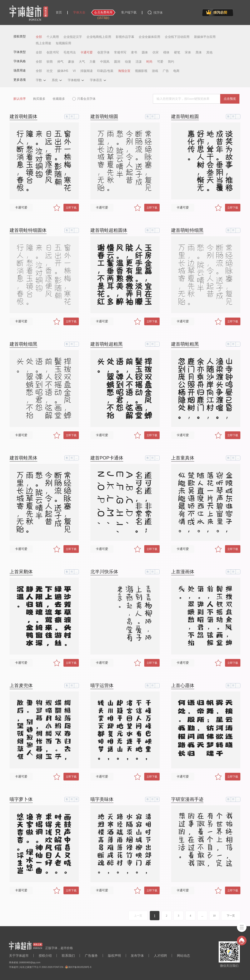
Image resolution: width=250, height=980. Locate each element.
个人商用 (53, 37)
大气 (82, 62)
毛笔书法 (70, 52)
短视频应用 (63, 43)
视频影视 (141, 71)
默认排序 (20, 99)
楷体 (166, 52)
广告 (166, 71)
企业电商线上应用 (99, 37)
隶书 (134, 52)
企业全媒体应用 (149, 37)
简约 (171, 62)
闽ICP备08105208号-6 (80, 967)
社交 (50, 71)
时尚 (149, 62)
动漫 (128, 62)
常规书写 (120, 52)
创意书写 (53, 52)
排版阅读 (87, 71)
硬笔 (177, 52)
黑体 (199, 52)
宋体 (188, 52)
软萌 (50, 62)
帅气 (60, 62)
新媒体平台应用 (205, 37)
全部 (39, 37)
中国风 (105, 62)
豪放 (71, 62)
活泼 (139, 62)
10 (214, 916)
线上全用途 (43, 43)
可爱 (160, 62)
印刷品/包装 (105, 71)
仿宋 (156, 52)
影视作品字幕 (125, 37)
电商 (176, 71)
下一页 (231, 916)
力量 (92, 62)
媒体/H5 (63, 71)
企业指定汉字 (73, 37)
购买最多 (39, 99)
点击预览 (230, 99)
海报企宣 (124, 71)
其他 (209, 52)
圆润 (117, 62)
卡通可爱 (87, 52)
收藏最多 (59, 99)
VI (74, 71)
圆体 (145, 52)
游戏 (155, 71)
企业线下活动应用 (177, 37)
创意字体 (103, 52)
